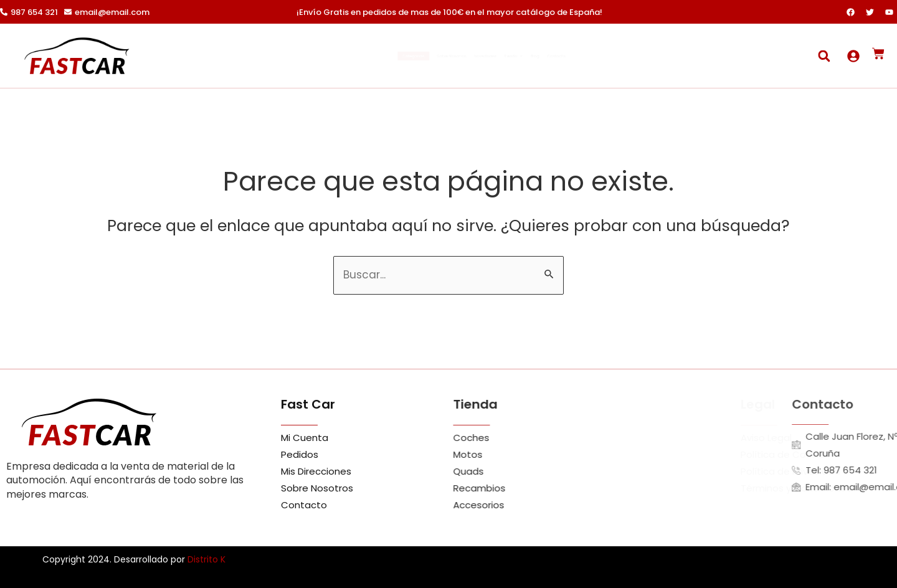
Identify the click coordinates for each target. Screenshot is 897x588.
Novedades (487, 56)
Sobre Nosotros (411, 56)
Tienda (552, 56)
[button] (824, 56)
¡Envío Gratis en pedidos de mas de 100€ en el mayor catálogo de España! (449, 12)
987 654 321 (34, 12)
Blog (600, 56)
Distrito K (206, 559)
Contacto (648, 56)
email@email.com (112, 12)
